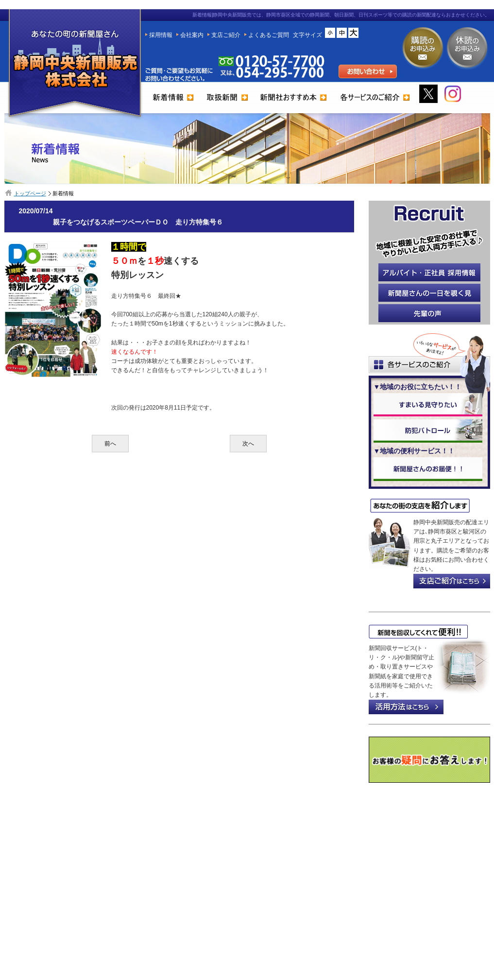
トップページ (30, 193)
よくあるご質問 (269, 35)
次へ (248, 444)
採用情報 (161, 35)
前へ (110, 444)
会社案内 (192, 35)
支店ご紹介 (226, 35)
